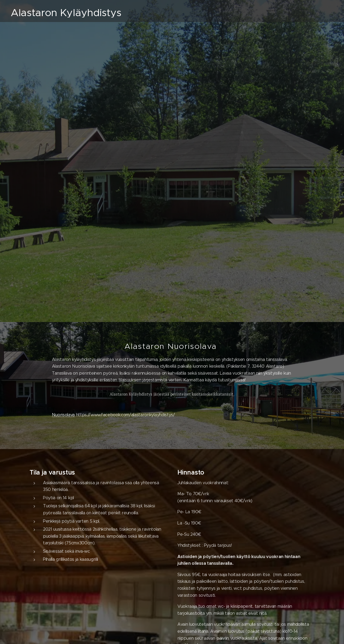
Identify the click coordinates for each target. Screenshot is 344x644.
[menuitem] (300, 11)
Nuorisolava (63, 415)
